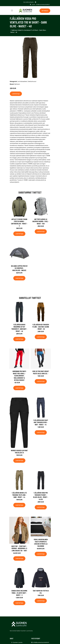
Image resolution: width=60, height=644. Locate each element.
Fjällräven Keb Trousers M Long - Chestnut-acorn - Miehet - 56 (41, 327)
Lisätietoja (16, 94)
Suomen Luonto (18, 642)
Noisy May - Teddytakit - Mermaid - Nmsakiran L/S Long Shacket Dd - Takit (19, 548)
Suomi (33, 4)
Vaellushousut (32, 81)
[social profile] (36, 2)
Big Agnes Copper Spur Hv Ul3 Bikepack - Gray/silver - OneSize (19, 268)
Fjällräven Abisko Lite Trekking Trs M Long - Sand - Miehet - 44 (19, 495)
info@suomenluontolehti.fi (43, 4)
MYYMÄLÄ (45, 11)
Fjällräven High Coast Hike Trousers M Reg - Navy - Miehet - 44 (41, 422)
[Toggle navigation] (12, 10)
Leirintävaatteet (22, 81)
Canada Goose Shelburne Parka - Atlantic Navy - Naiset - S (19, 593)
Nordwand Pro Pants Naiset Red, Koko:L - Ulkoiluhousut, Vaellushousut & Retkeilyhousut (19, 376)
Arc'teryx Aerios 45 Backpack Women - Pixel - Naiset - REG (41, 221)
